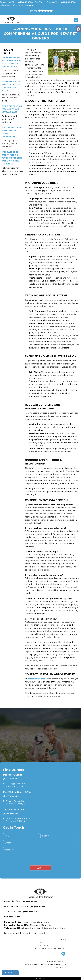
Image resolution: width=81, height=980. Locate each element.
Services (52, 949)
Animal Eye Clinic (36, 679)
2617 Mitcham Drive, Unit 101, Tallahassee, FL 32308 (18, 820)
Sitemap (29, 964)
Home (63, 940)
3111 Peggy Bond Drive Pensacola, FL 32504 (16, 785)
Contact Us (10, 973)
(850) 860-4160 (25, 2)
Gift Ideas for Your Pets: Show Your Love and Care (12, 109)
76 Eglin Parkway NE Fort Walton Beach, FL (16, 802)
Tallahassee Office (9, 5)
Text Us (40, 978)
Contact (62, 949)
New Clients (43, 946)
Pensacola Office (8, 2)
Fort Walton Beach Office (47, 2)
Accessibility (40, 964)
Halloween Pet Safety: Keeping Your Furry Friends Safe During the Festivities (12, 158)
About (43, 943)
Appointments (40, 949)
